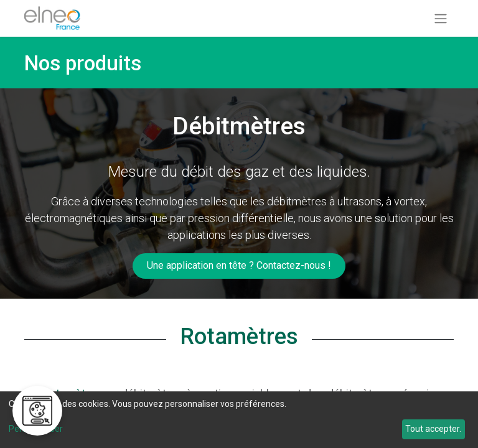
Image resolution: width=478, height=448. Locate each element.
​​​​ (239, 265)
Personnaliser (36, 429)
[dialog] (239, 420)
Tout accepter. (433, 429)
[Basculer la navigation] (441, 18)
